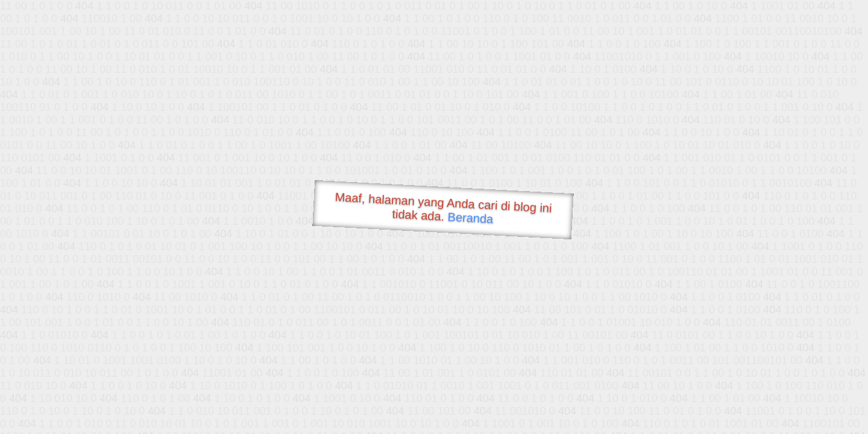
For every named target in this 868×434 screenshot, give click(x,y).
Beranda (470, 218)
